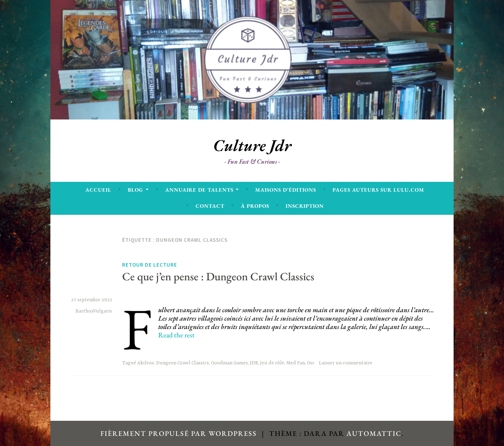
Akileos (146, 363)
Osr (311, 363)
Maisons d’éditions (286, 190)
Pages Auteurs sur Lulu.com (378, 190)
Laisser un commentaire (346, 363)
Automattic (374, 433)
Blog (135, 190)
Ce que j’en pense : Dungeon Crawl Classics (218, 276)
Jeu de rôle (272, 363)
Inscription (305, 206)
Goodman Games (229, 363)
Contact (210, 206)
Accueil (98, 190)
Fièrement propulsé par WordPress (179, 433)
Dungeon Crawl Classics (183, 363)
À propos (255, 206)
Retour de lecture (150, 265)
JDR (254, 363)
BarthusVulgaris (94, 311)
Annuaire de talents (199, 190)
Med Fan (296, 363)
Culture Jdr (252, 145)
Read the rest (176, 335)
